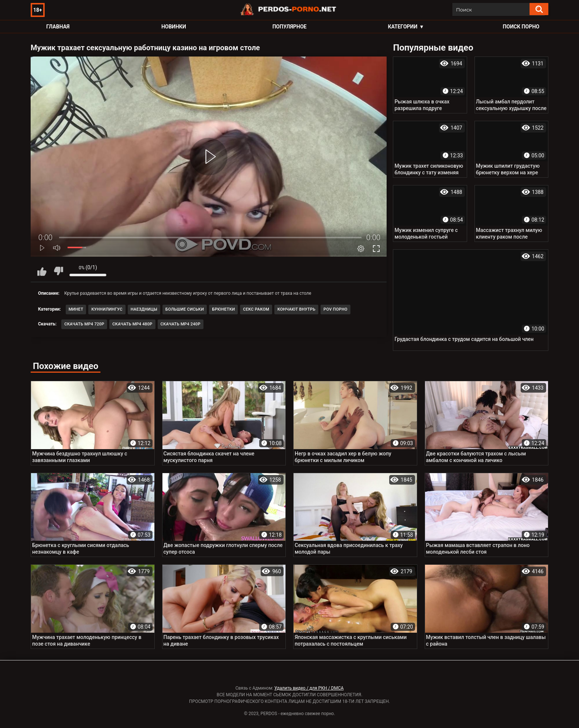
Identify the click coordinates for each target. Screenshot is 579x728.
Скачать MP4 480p (132, 324)
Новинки (174, 27)
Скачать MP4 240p (181, 324)
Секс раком (256, 309)
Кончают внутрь (296, 309)
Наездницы (144, 309)
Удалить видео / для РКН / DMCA (309, 688)
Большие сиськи (185, 309)
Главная (58, 27)
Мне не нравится (58, 271)
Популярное (290, 27)
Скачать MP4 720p (84, 324)
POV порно (335, 309)
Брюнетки (223, 309)
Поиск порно (521, 27)
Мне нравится (42, 271)
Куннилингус (107, 309)
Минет (76, 309)
